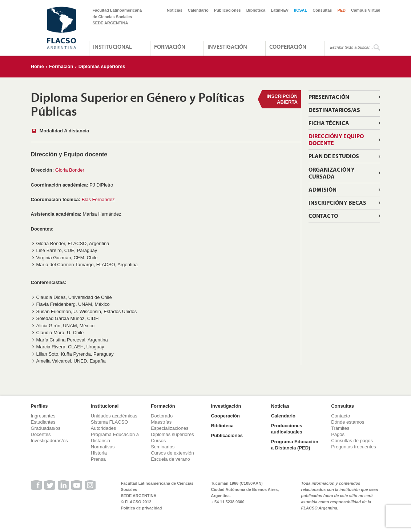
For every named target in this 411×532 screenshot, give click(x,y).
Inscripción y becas (337, 203)
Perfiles (39, 406)
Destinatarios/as (334, 110)
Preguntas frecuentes (354, 447)
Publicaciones (227, 10)
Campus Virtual (366, 10)
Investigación (227, 47)
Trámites (340, 428)
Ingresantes (43, 416)
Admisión (323, 189)
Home (37, 66)
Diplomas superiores (102, 66)
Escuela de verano (170, 459)
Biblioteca (256, 10)
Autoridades (103, 428)
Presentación (329, 97)
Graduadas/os (46, 428)
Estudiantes (43, 422)
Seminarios (163, 447)
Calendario (198, 10)
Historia (99, 453)
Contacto (323, 216)
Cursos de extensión (172, 453)
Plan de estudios (334, 156)
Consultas (322, 10)
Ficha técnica (329, 123)
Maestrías (161, 422)
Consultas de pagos (352, 441)
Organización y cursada (332, 173)
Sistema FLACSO (110, 422)
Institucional (112, 47)
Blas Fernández (98, 199)
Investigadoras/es (49, 441)
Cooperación (288, 47)
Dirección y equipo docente (336, 139)
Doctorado (162, 416)
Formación (170, 47)
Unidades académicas (114, 416)
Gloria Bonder (70, 170)
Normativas (103, 447)
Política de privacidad (142, 508)
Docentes (41, 434)
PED (341, 10)
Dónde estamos (348, 422)
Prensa (98, 459)
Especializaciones (170, 428)
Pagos (338, 434)
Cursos (158, 441)
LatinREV (280, 10)
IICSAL (301, 10)
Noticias (175, 10)
